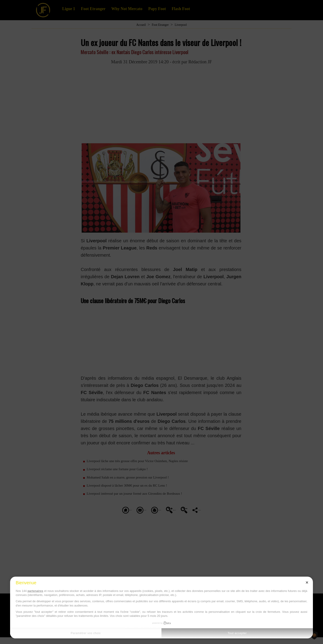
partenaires (35, 591)
